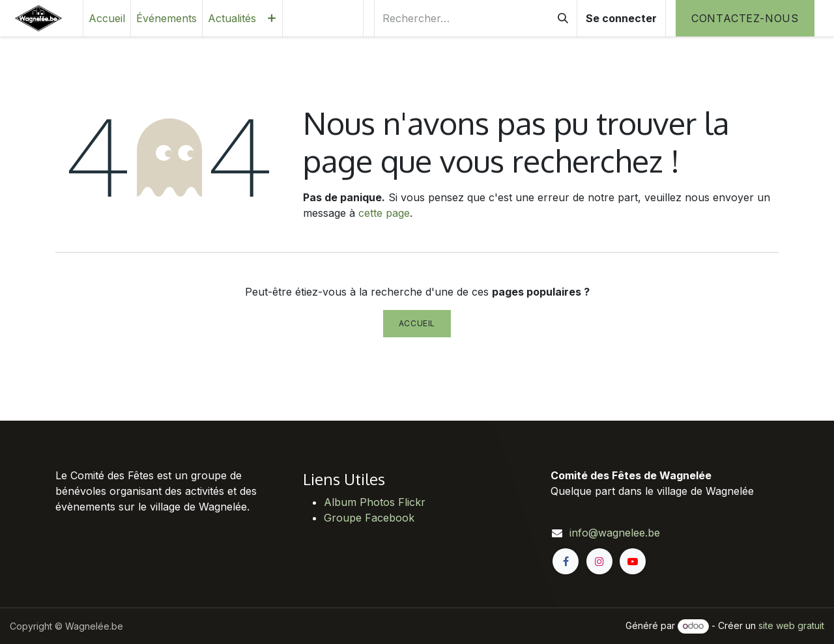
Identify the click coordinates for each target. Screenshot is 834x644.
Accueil (417, 323)
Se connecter (621, 18)
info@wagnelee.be (615, 533)
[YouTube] (633, 561)
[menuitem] (107, 18)
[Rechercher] (563, 18)
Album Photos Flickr (375, 502)
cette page (384, 213)
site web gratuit (791, 625)
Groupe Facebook (369, 518)
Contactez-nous (745, 18)
